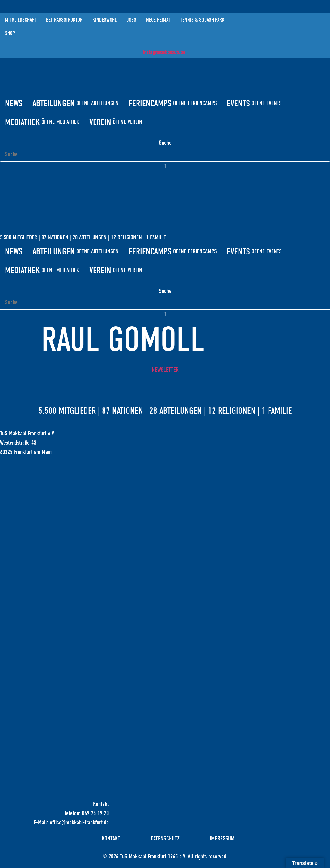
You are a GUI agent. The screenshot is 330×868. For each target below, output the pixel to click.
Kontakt (111, 839)
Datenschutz (165, 839)
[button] (165, 167)
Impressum (223, 839)
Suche (165, 143)
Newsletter (165, 370)
